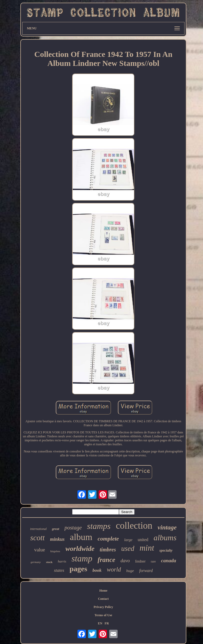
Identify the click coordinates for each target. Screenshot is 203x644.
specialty (166, 550)
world (114, 570)
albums (165, 538)
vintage (167, 527)
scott (37, 538)
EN (100, 623)
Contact (103, 599)
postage (73, 528)
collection (134, 526)
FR (107, 623)
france (106, 560)
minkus (57, 539)
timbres (108, 550)
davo (125, 561)
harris (62, 561)
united (143, 540)
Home (103, 591)
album (81, 537)
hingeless (55, 551)
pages (78, 569)
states (59, 570)
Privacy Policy (103, 607)
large (128, 540)
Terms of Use (103, 615)
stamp (82, 559)
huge (130, 571)
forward (146, 571)
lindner (140, 561)
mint (147, 548)
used (128, 548)
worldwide (80, 549)
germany (36, 562)
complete (108, 539)
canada (169, 561)
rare (153, 561)
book (97, 570)
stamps (99, 526)
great (55, 529)
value (40, 550)
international (38, 529)
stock (49, 562)
